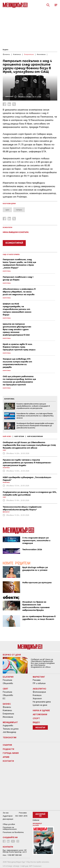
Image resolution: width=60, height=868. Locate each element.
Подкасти (8, 749)
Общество (8, 683)
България (8, 677)
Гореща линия (11, 753)
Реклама (37, 680)
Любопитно (39, 689)
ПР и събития (39, 683)
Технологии (10, 737)
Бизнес (6, 50)
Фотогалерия (39, 692)
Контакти (8, 761)
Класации (37, 695)
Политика (7, 680)
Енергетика (8, 714)
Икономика (8, 717)
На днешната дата (42, 702)
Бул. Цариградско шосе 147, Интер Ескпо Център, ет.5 (15, 851)
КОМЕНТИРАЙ (14, 243)
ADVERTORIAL (9, 399)
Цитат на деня (40, 705)
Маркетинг (39, 677)
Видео (36, 722)
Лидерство (8, 726)
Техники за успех (11, 729)
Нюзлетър (40, 728)
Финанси (7, 707)
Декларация (8, 819)
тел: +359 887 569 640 (12, 855)
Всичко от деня (12, 655)
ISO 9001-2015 (21, 816)
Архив (6, 757)
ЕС (4, 698)
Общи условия (9, 824)
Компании (7, 710)
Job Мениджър (9, 732)
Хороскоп (37, 698)
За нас (6, 813)
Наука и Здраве (41, 710)
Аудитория (8, 816)
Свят (5, 689)
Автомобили (40, 714)
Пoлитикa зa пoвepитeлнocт (10, 828)
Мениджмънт (10, 722)
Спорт (36, 718)
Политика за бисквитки (13, 832)
